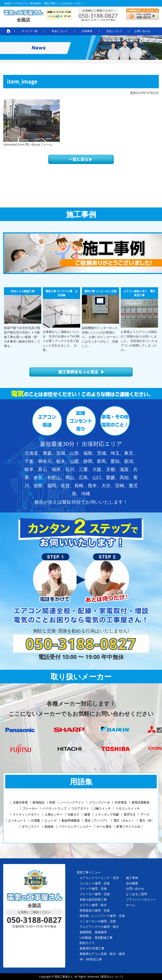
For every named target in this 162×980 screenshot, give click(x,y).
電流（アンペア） (97, 820)
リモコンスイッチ (128, 808)
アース (145, 814)
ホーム (131, 905)
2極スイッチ (102, 808)
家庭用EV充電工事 (92, 948)
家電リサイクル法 (128, 826)
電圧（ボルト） (124, 820)
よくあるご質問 (137, 894)
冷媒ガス (73, 814)
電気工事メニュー (89, 872)
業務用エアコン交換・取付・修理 (102, 954)
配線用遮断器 (71, 820)
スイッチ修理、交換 (93, 889)
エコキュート (17, 820)
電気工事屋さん (64, 977)
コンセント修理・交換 (95, 883)
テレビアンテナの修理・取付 (99, 927)
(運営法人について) (112, 977)
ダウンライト (31, 826)
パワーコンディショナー (75, 826)
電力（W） (147, 820)
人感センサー (54, 814)
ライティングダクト (26, 814)
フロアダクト (80, 808)
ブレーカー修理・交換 (95, 894)
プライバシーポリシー (141, 899)
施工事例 (132, 878)
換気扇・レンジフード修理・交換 (102, 916)
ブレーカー (30, 808)
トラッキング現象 (107, 814)
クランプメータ (99, 802)
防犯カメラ (87, 943)
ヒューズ (51, 820)
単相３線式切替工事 (93, 899)
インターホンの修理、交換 (98, 921)
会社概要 (132, 883)
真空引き (130, 814)
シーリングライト (72, 802)
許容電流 (121, 802)
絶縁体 (49, 826)
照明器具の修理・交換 (95, 910)
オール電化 (104, 826)
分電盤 (35, 820)
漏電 (87, 814)
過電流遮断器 (141, 802)
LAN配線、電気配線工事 (96, 938)
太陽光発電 (20, 802)
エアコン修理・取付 (93, 905)
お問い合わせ (135, 889)
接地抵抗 (38, 802)
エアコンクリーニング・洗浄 (99, 878)
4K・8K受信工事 (91, 959)
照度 (52, 802)
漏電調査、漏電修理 (93, 932)
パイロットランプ (54, 808)
